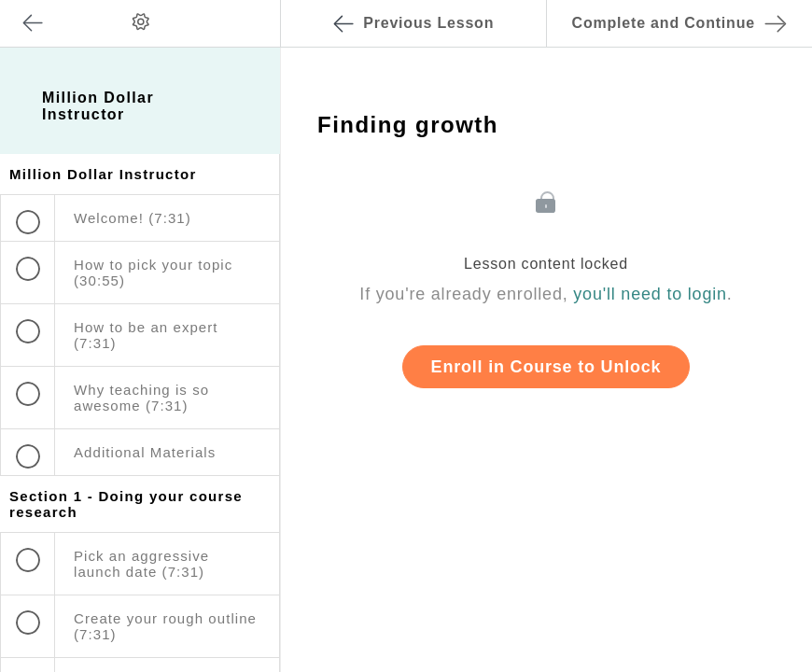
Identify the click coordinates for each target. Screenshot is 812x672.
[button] (247, 9)
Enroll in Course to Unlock (546, 367)
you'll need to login (650, 294)
